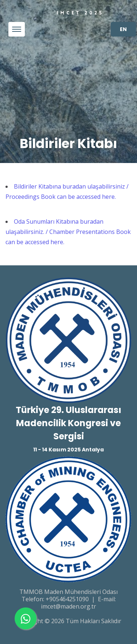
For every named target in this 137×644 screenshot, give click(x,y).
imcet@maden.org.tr (68, 606)
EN (123, 29)
